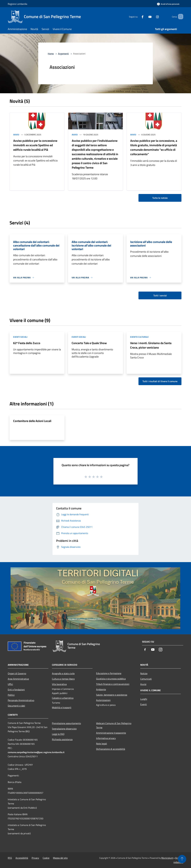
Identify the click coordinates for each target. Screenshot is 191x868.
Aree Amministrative (18, 679)
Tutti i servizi (160, 295)
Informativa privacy (106, 738)
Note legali (102, 744)
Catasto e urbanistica (63, 698)
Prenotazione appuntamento (66, 723)
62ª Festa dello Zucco (27, 343)
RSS (10, 858)
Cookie (46, 858)
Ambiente (101, 689)
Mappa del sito (60, 858)
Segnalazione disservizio (64, 729)
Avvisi (16, 135)
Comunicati (146, 679)
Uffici (10, 684)
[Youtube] (146, 16)
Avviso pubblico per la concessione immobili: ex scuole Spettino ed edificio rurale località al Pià (35, 145)
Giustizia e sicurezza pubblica (111, 679)
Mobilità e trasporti (62, 707)
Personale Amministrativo (21, 700)
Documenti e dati (16, 706)
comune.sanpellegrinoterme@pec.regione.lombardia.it (36, 752)
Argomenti (63, 54)
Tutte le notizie (160, 198)
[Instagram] (153, 16)
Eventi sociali (20, 337)
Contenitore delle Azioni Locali (32, 421)
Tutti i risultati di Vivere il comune (160, 381)
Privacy (35, 858)
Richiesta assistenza (62, 739)
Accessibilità (22, 858)
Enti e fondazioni (16, 690)
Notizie (144, 673)
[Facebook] (138, 16)
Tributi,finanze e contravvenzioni (113, 684)
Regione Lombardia (17, 4)
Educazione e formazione (109, 673)
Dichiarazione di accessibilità (111, 749)
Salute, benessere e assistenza (112, 695)
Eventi (144, 704)
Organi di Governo (17, 673)
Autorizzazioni (103, 700)
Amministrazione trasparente (111, 733)
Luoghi (144, 699)
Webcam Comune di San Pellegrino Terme (114, 725)
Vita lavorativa (59, 684)
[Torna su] (182, 859)
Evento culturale (139, 337)
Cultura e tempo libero (63, 679)
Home (51, 54)
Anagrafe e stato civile (63, 673)
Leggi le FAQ (58, 734)
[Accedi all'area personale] (168, 4)
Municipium (167, 858)
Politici (11, 695)
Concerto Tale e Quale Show (89, 343)
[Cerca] (180, 17)
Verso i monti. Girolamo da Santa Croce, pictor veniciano (151, 345)
